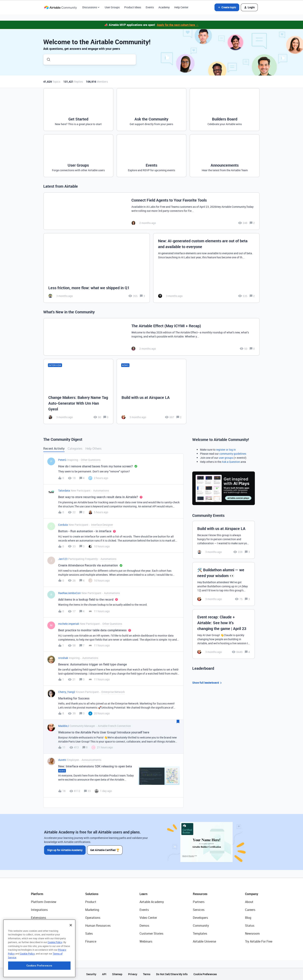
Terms (147, 974)
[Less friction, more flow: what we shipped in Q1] (97, 268)
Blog (248, 918)
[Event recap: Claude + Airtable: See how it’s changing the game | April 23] (224, 634)
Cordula (63, 525)
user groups (226, 458)
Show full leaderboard (208, 683)
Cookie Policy (55, 967)
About (249, 902)
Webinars (146, 941)
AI (32, 933)
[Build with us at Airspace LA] (152, 391)
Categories (75, 448)
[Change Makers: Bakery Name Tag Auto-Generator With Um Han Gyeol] (78, 391)
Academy (164, 7)
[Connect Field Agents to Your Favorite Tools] (151, 211)
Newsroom (252, 933)
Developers (200, 918)
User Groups (112, 7)
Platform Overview (44, 902)
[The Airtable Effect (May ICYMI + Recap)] (151, 337)
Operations (93, 918)
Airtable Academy (152, 902)
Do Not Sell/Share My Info (172, 974)
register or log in (226, 450)
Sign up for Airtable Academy (65, 850)
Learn (143, 894)
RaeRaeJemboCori (69, 593)
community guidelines (233, 454)
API (104, 974)
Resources (200, 894)
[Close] (71, 950)
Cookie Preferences (205, 974)
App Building (40, 926)
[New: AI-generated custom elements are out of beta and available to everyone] (206, 268)
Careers (250, 910)
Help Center (181, 7)
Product (91, 902)
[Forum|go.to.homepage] (60, 7)
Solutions (92, 894)
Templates (200, 933)
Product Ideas (133, 7)
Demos (144, 926)
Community (201, 926)
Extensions (38, 918)
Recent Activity (54, 448)
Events (150, 7)
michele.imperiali (69, 624)
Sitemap (117, 974)
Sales (89, 933)
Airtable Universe (204, 941)
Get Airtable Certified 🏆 (105, 850)
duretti (62, 760)
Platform (37, 894)
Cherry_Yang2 (67, 692)
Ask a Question (231, 462)
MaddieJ (63, 726)
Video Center (148, 918)
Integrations (39, 910)
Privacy (133, 974)
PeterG (62, 460)
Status (250, 926)
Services (199, 910)
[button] (227, 7)
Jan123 (63, 559)
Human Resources (98, 926)
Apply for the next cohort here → (178, 25)
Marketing (92, 910)
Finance (91, 941)
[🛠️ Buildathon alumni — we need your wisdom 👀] (224, 584)
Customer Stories (151, 933)
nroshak (63, 658)
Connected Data (42, 941)
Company (252, 894)
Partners (199, 902)
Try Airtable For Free (259, 941)
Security (91, 974)
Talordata (64, 490)
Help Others (93, 448)
